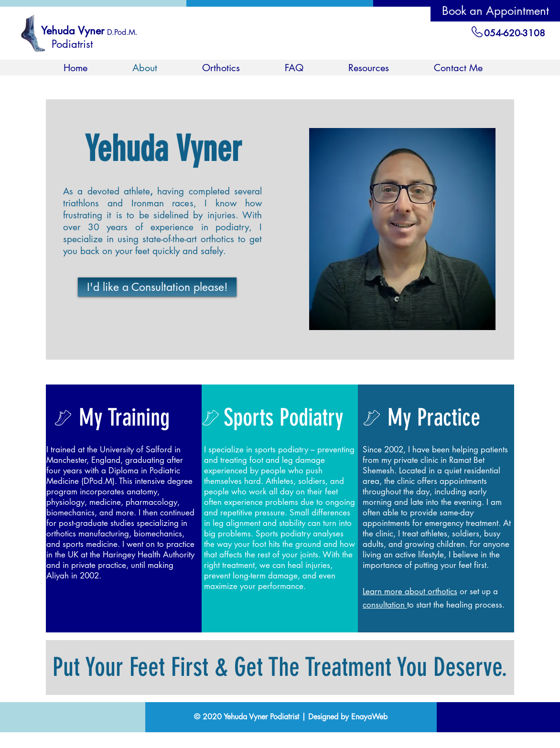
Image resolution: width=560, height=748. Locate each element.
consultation (385, 605)
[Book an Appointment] (495, 11)
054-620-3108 (515, 33)
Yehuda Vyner (73, 31)
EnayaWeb (369, 717)
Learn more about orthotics (410, 591)
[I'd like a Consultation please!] (157, 287)
